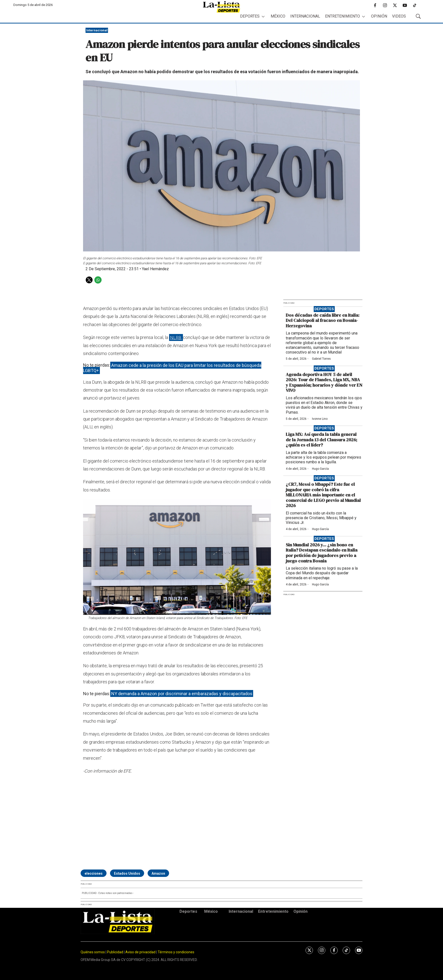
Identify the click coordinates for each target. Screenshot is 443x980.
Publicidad (115, 952)
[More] (263, 16)
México (278, 16)
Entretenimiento (343, 16)
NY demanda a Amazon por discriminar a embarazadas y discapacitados (182, 694)
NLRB (176, 337)
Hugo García (320, 469)
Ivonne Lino (320, 419)
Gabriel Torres (321, 359)
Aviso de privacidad (140, 952)
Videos (399, 16)
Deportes (250, 16)
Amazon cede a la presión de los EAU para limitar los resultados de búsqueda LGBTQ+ (172, 368)
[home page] (221, 7)
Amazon (158, 873)
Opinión (379, 16)
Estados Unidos (127, 873)
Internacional (305, 16)
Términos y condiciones (176, 952)
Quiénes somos (93, 952)
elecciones (94, 873)
